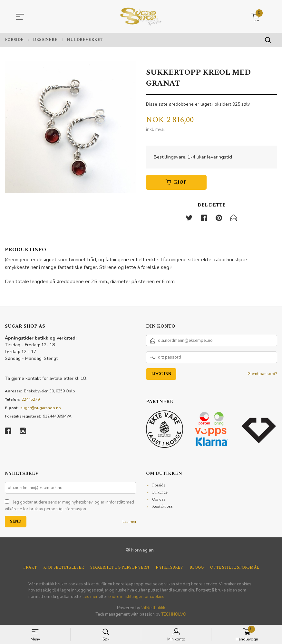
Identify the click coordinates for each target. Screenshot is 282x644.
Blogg (197, 570)
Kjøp (176, 183)
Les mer (129, 524)
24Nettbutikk (153, 610)
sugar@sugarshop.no (41, 410)
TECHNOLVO (174, 616)
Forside (159, 487)
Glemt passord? (262, 376)
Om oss (159, 501)
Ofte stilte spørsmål (235, 570)
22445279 (31, 401)
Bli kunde (160, 494)
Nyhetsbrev (169, 570)
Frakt (30, 570)
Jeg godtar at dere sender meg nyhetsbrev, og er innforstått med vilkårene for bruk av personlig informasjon (69, 508)
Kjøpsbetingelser (63, 570)
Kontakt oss (162, 509)
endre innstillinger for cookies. (137, 599)
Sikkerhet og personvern (120, 570)
